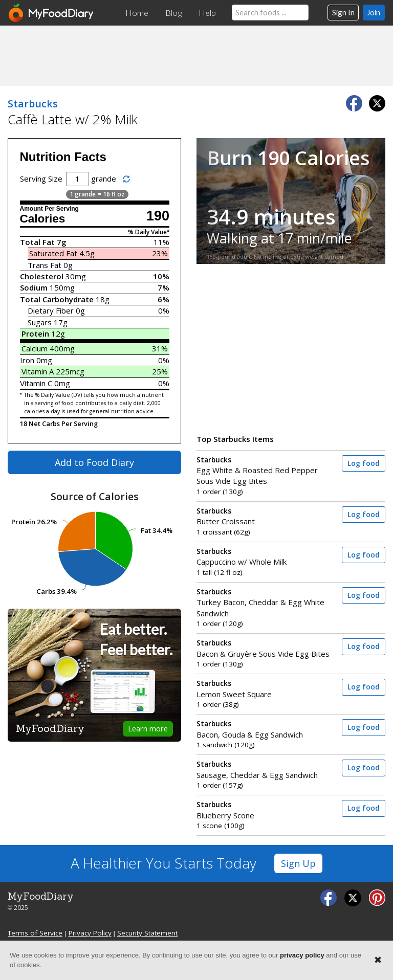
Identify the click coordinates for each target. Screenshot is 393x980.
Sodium (34, 287)
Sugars (40, 322)
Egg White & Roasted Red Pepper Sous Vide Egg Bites (266, 471)
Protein (35, 333)
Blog (173, 13)
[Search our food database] (270, 13)
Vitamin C (36, 383)
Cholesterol (42, 276)
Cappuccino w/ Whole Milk (266, 557)
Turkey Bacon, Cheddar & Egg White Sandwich (266, 603)
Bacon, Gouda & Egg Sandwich (266, 729)
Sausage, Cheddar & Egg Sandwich (266, 770)
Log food (364, 463)
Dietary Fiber (51, 310)
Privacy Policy (90, 933)
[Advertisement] (196, 55)
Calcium (35, 348)
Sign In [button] (343, 12)
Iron (27, 360)
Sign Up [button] (298, 863)
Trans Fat (45, 265)
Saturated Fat (53, 253)
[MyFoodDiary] (52, 13)
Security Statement (147, 933)
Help (207, 13)
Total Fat (37, 242)
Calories (43, 219)
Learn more (148, 728)
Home (137, 13)
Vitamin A (38, 371)
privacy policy (302, 955)
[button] (211, 201)
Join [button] (374, 12)
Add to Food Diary (94, 462)
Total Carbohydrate (57, 299)
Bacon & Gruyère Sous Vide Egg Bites (266, 648)
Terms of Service (35, 933)
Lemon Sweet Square (266, 689)
